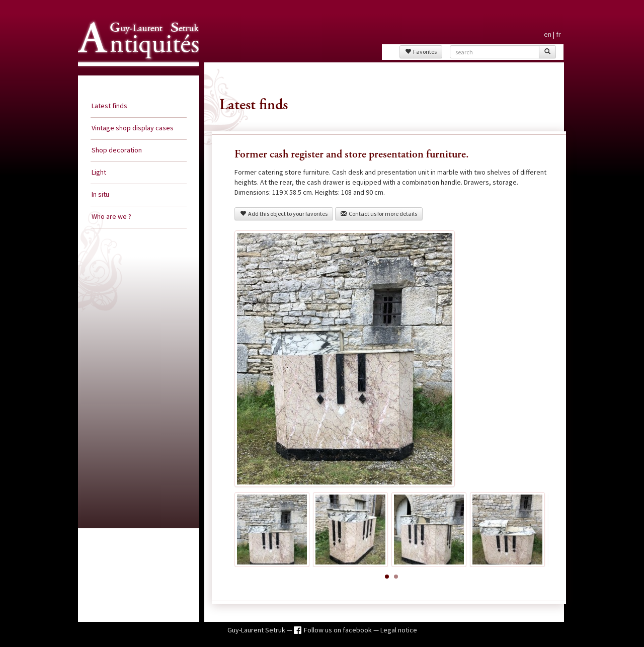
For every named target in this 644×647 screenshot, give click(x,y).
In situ (100, 194)
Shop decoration (117, 150)
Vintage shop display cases (133, 128)
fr (558, 34)
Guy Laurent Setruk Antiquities (135, 75)
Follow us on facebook (339, 630)
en (548, 34)
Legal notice (399, 630)
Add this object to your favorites (284, 214)
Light (99, 172)
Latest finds (109, 106)
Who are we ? (111, 216)
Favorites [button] (421, 52)
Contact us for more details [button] (379, 214)
